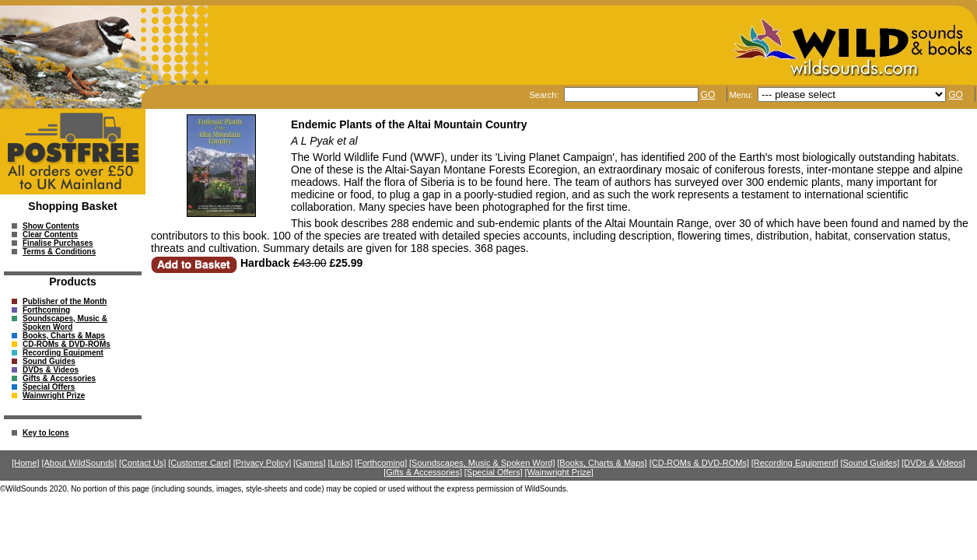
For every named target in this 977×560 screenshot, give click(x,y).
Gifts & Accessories (59, 378)
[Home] (25, 463)
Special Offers (49, 387)
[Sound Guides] (870, 463)
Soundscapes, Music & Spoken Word (65, 323)
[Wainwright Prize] (559, 472)
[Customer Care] (200, 463)
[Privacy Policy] (263, 463)
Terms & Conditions (59, 252)
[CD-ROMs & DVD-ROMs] (699, 463)
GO (708, 95)
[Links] (340, 463)
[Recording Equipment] (795, 463)
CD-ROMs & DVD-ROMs (67, 344)
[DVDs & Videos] (933, 463)
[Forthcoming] (381, 463)
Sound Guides (49, 361)
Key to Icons (46, 433)
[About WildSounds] (79, 463)
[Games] (310, 463)
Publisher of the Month (65, 301)
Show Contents (51, 226)
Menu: (742, 95)
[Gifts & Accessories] (423, 472)
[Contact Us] (143, 463)
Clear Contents (50, 234)
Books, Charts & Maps (64, 336)
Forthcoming (46, 310)
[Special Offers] (494, 472)
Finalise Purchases (58, 243)
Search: (545, 95)
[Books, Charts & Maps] (602, 463)
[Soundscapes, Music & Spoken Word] (482, 463)
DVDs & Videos (51, 370)
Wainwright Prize (54, 395)
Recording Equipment (63, 353)
